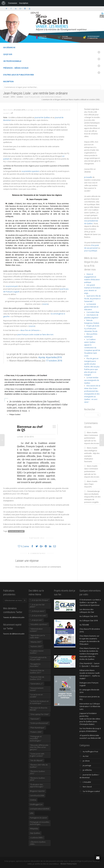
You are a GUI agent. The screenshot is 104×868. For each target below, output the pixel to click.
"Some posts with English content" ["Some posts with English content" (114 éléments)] (37, 755)
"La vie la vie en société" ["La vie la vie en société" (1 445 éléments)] (36, 696)
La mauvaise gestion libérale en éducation (91, 307)
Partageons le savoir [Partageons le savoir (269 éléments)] (38, 818)
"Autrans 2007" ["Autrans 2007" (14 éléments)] (36, 646)
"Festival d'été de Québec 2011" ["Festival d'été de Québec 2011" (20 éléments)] (37, 672)
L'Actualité (87, 782)
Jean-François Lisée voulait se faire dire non (35, 334)
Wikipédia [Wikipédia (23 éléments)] (34, 829)
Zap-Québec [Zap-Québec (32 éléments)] (35, 833)
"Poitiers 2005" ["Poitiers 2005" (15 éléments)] (36, 732)
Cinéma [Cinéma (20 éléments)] (33, 800)
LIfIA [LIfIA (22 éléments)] (32, 813)
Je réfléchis (87, 770)
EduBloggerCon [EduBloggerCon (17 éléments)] (36, 804)
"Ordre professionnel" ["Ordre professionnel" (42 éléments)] (39, 723)
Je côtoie (86, 761)
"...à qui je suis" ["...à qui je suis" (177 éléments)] (36, 620)
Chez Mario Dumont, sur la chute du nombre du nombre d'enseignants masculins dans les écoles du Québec (89, 654)
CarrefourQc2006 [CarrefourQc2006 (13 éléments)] (37, 795)
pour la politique (91, 251)
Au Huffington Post (90, 752)
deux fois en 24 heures (30, 330)
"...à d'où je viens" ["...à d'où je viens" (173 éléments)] (37, 611)
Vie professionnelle (12, 61)
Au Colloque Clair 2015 (89, 616)
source (45, 304)
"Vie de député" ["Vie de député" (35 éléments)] (36, 760)
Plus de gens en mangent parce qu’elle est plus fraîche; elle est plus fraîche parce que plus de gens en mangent (92, 367)
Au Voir (86, 756)
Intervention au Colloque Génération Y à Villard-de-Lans (90, 706)
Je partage (30, 110)
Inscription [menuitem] (24, 3)
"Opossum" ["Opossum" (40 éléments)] (35, 719)
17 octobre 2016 (54, 361)
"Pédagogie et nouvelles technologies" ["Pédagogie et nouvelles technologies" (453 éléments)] (36, 739)
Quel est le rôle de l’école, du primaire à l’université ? (92, 299)
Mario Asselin (92, 433)
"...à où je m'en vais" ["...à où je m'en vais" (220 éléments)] (38, 615)
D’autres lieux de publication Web (18, 75)
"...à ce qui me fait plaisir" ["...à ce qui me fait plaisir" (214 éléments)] (37, 606)
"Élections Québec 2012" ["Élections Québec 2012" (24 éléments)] (37, 772)
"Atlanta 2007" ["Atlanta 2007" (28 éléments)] (36, 642)
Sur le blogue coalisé (91, 791)
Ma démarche (9, 47)
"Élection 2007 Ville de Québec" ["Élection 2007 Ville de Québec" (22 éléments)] (39, 766)
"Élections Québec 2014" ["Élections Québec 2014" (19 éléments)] (37, 779)
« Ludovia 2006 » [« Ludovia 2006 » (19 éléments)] (37, 838)
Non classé (87, 787)
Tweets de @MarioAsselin (14, 617)
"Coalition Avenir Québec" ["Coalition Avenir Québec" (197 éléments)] (37, 652)
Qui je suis (8, 54)
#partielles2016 (54, 357)
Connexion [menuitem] (13, 3)
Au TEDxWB (84, 625)
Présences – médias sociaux (16, 68)
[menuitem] (4, 3)
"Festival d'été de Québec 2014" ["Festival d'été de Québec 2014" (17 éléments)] (37, 678)
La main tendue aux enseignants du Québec (92, 380)
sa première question (30, 171)
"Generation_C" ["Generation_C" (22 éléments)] (36, 684)
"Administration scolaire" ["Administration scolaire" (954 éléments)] (36, 630)
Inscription (8, 82)
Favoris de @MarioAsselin (14, 634)
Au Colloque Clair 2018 (89, 620)
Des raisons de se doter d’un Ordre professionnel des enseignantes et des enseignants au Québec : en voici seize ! (92, 394)
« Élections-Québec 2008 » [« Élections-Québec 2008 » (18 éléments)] (38, 843)
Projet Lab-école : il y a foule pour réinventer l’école (92, 329)
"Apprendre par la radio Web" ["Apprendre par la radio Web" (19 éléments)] (37, 636)
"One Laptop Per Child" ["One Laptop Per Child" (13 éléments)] (39, 714)
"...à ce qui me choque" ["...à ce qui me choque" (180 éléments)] (39, 600)
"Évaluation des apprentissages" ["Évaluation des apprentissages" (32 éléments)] (37, 786)
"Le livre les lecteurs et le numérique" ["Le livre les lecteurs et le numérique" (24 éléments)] (39, 702)
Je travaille (88, 177)
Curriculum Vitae (93, 312)
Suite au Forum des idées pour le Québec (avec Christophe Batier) (90, 721)
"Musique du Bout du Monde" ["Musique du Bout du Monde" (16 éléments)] (39, 709)
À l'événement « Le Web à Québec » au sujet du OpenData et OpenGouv (90, 602)
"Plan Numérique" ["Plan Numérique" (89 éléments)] (37, 728)
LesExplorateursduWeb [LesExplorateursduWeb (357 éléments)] (40, 809)
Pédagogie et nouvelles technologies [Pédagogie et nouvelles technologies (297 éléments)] (40, 823)
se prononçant (12, 286)
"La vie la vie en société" (16, 531)
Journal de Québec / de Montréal (46, 110)
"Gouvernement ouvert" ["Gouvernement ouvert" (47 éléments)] (37, 689)
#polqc (42, 357)
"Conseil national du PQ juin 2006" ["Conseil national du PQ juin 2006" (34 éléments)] (38, 658)
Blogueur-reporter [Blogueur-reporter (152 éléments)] (37, 791)
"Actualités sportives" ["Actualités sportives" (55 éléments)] (39, 624)
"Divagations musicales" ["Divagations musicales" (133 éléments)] (35, 665)
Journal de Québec (42, 117)
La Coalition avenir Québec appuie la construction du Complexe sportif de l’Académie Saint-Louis (92, 348)
